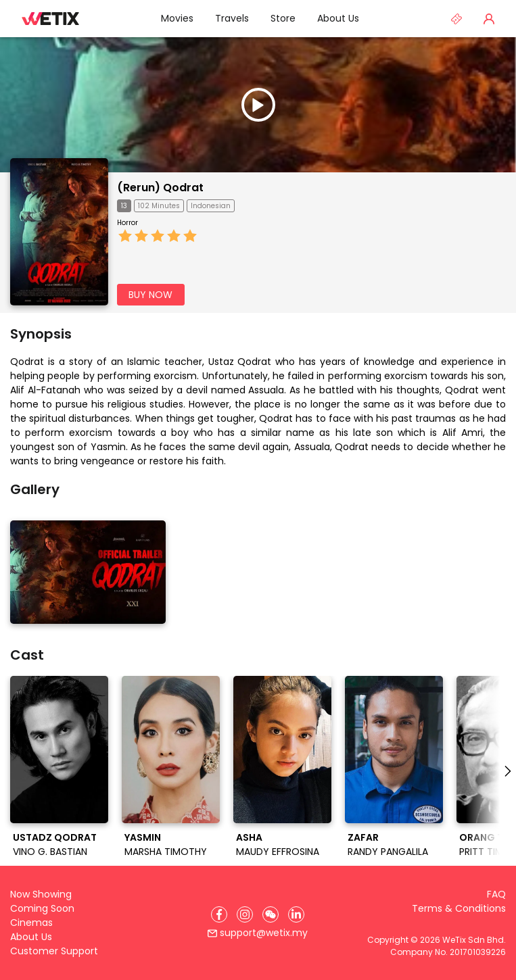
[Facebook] (219, 914)
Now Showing (41, 894)
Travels (232, 18)
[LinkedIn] (296, 914)
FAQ (496, 894)
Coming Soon (42, 908)
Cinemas (31, 923)
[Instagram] (245, 914)
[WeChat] (271, 914)
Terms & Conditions (459, 908)
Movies (177, 18)
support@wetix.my (258, 933)
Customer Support (54, 951)
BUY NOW (150, 295)
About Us (338, 18)
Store (283, 18)
